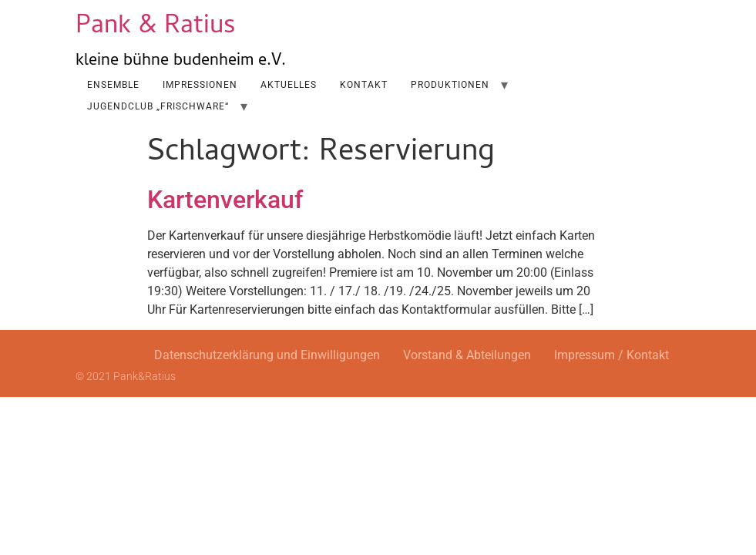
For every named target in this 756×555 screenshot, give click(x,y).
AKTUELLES (289, 85)
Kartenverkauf (225, 200)
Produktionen (450, 85)
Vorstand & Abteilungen (467, 355)
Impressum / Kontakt (612, 355)
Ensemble (113, 85)
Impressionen (200, 85)
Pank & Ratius (156, 27)
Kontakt (364, 85)
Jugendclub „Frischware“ (158, 106)
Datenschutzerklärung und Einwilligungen (267, 355)
